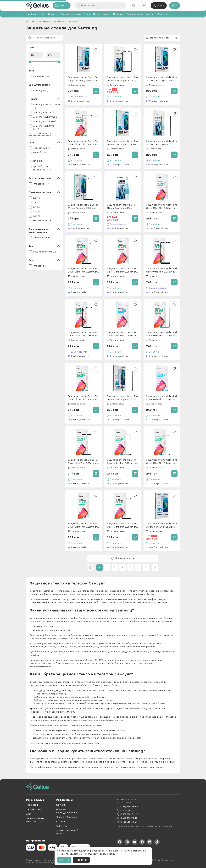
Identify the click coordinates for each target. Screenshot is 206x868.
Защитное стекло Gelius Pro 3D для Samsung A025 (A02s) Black (122, 143)
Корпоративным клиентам (141, 14)
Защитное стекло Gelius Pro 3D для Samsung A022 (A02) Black (161, 79)
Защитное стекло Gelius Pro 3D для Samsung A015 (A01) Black (83, 79)
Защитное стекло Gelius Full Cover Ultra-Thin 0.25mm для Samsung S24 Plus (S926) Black (83, 526)
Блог (43, 14)
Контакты (163, 14)
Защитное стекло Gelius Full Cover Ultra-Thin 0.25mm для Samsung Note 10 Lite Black (83, 143)
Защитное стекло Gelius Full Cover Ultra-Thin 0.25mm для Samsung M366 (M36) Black (122, 334)
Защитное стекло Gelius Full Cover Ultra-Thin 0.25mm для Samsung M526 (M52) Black (161, 334)
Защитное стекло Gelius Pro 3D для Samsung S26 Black (161, 525)
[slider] (44, 62)
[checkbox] (44, 76)
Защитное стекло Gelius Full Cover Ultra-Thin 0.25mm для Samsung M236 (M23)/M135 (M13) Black (83, 462)
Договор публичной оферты (67, 832)
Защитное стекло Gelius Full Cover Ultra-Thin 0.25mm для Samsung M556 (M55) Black (161, 398)
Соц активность (102, 14)
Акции (87, 14)
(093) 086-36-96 (128, 811)
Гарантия (53, 14)
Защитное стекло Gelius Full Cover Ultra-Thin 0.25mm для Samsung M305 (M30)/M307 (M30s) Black (83, 270)
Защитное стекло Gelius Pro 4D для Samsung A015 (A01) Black (122, 79)
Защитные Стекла (40, 21)
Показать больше (40, 134)
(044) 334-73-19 (127, 818)
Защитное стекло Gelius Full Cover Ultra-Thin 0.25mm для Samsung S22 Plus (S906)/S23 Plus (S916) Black (83, 398)
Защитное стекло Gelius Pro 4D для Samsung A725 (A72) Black (161, 143)
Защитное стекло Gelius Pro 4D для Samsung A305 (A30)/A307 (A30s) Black (122, 207)
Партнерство (33, 809)
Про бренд (32, 14)
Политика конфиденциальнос (67, 811)
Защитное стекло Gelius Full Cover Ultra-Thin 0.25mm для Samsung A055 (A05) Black (122, 526)
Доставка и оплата (71, 14)
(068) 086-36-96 (128, 814)
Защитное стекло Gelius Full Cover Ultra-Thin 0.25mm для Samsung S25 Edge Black (161, 207)
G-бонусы (119, 14)
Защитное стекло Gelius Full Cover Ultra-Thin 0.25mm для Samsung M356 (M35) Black (122, 270)
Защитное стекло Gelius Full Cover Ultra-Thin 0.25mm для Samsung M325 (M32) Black (122, 462)
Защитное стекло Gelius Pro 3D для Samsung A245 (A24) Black (122, 398)
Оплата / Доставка (67, 817)
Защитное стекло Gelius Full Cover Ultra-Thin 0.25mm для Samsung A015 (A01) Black (83, 334)
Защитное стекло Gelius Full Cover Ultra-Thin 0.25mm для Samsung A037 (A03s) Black (161, 462)
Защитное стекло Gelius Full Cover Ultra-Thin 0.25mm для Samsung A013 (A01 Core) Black (161, 270)
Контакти (61, 805)
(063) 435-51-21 (127, 822)
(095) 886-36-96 (127, 807)
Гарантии (61, 822)
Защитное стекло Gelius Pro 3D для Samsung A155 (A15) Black (83, 207)
